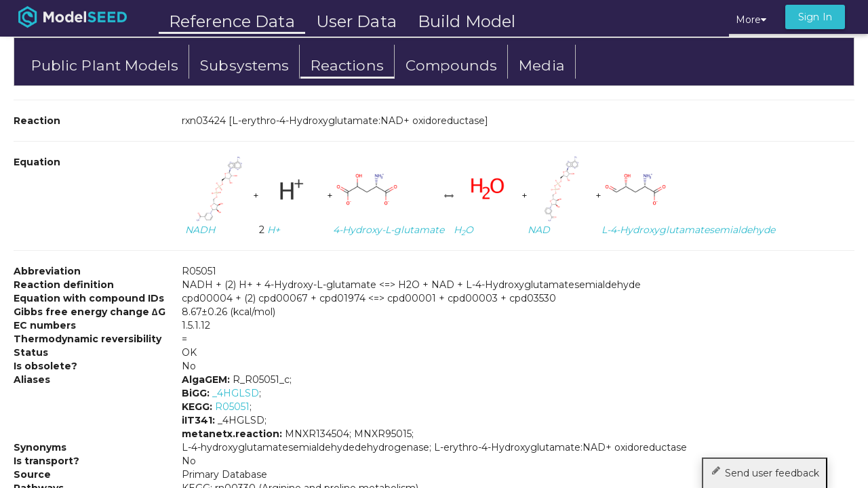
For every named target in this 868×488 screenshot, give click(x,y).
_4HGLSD (236, 393)
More (751, 20)
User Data (356, 21)
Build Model (467, 21)
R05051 (232, 407)
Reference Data (232, 21)
